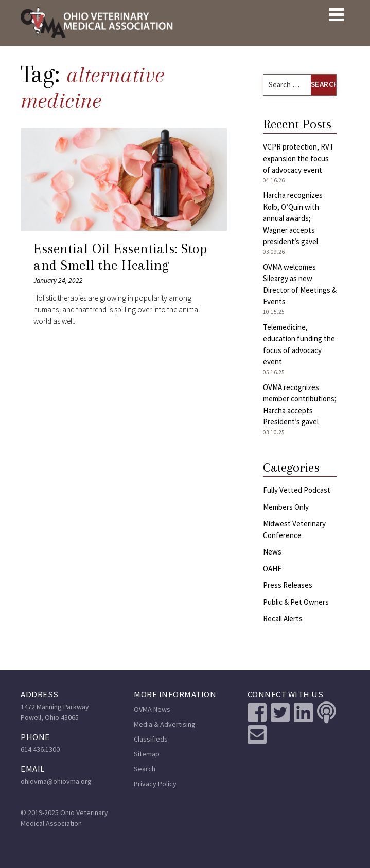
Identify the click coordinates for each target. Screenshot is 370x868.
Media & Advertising (165, 724)
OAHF (272, 569)
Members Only (286, 507)
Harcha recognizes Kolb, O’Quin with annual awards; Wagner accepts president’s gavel (293, 218)
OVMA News (152, 709)
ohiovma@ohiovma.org (56, 781)
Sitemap (147, 754)
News (272, 552)
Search (145, 769)
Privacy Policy (155, 784)
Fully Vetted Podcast (297, 490)
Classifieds (151, 739)
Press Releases (288, 585)
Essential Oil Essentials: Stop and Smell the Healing (120, 257)
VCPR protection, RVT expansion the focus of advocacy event (298, 158)
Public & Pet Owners (296, 602)
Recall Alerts (283, 618)
